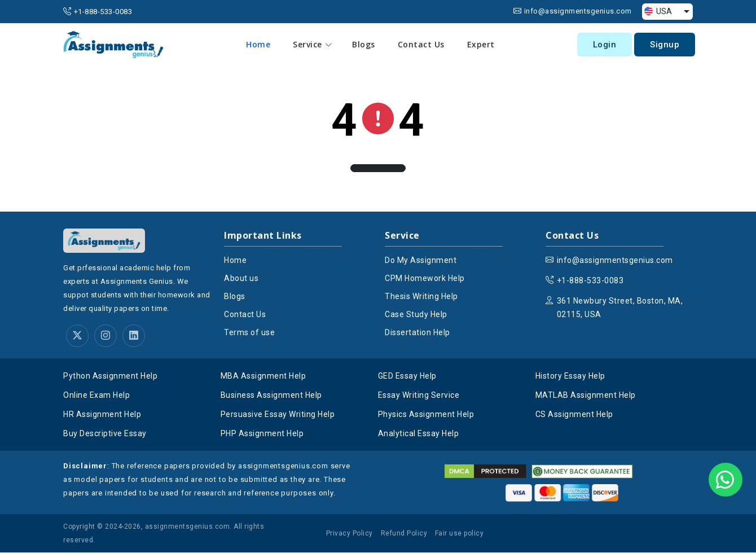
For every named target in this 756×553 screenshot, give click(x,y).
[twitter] (77, 336)
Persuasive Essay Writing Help (278, 415)
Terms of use (249, 332)
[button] (378, 168)
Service (313, 45)
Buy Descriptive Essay (105, 434)
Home (259, 44)
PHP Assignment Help (262, 434)
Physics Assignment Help (426, 415)
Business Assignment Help (271, 396)
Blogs (364, 44)
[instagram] (106, 336)
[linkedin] (134, 336)
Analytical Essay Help (419, 434)
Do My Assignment (421, 260)
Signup (665, 45)
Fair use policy (460, 534)
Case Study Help (416, 314)
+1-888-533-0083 (103, 12)
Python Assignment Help (110, 376)
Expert (482, 44)
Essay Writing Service (419, 396)
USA (658, 11)
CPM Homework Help (425, 278)
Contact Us (422, 44)
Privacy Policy (350, 534)
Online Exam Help (96, 396)
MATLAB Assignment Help (586, 396)
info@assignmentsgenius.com (578, 11)
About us (241, 278)
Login (605, 45)
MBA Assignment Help (263, 376)
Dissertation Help (417, 332)
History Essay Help (570, 376)
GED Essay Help (407, 376)
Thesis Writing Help (421, 296)
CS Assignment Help (574, 415)
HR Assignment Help (102, 415)
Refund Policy (404, 534)
